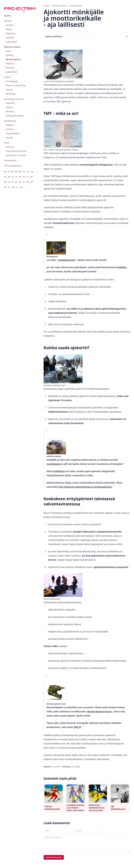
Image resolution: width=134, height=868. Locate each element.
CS (24, 172)
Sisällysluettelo (87, 37)
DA (28, 172)
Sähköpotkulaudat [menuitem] (15, 116)
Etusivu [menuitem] (8, 16)
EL (5, 177)
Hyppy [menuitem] (9, 29)
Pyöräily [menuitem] (10, 55)
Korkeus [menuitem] (8, 21)
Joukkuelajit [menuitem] (11, 72)
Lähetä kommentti (54, 857)
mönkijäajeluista (67, 260)
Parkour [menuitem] (10, 107)
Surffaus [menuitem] (10, 129)
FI (5, 172)
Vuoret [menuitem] (7, 77)
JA (16, 182)
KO (20, 182)
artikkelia (122, 267)
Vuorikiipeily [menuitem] (12, 81)
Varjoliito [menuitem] (10, 38)
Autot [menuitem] (8, 51)
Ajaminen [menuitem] (10, 103)
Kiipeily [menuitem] (9, 90)
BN (20, 172)
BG (16, 172)
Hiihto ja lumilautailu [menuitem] (16, 85)
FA (16, 177)
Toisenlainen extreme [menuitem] (16, 151)
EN (9, 177)
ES (13, 177)
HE (24, 177)
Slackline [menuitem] (10, 68)
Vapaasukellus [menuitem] (13, 133)
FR (20, 177)
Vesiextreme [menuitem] (10, 121)
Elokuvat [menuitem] (10, 147)
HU (6, 182)
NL (9, 187)
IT (13, 182)
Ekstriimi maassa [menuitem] (12, 47)
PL (18, 187)
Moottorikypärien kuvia (99, 711)
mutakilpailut (54, 464)
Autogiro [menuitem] (10, 25)
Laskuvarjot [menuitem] (11, 42)
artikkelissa (59, 471)
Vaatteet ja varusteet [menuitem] (16, 155)
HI (27, 177)
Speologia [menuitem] (11, 94)
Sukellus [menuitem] (10, 125)
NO (13, 187)
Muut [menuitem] (7, 143)
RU (21, 187)
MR (28, 182)
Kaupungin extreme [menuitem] (14, 99)
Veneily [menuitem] (9, 138)
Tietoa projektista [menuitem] (13, 166)
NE (5, 187)
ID (9, 182)
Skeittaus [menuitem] (10, 111)
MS (32, 182)
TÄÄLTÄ (77, 727)
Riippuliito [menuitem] (11, 33)
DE (32, 172)
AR (12, 172)
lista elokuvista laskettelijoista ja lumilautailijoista (85, 487)
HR (31, 177)
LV (24, 182)
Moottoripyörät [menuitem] (13, 59)
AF (8, 172)
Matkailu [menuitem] (10, 64)
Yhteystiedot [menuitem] (10, 160)
